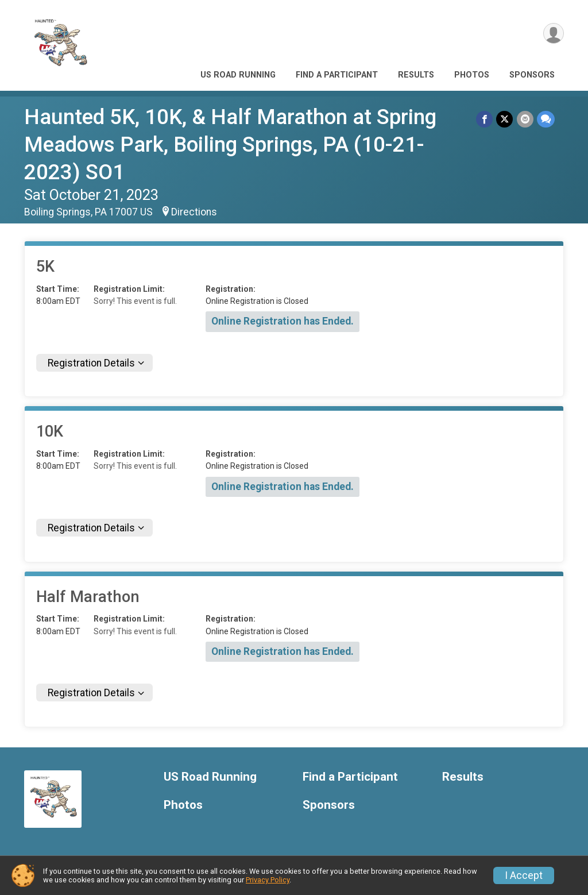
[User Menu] (553, 34)
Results (416, 75)
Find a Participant (337, 75)
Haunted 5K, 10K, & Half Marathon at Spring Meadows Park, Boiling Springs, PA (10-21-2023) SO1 (230, 144)
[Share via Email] (525, 119)
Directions (194, 212)
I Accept (524, 875)
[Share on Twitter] (505, 119)
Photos (472, 75)
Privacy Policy (268, 880)
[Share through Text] (546, 119)
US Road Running (238, 75)
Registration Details (91, 363)
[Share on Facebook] (485, 119)
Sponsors (532, 75)
